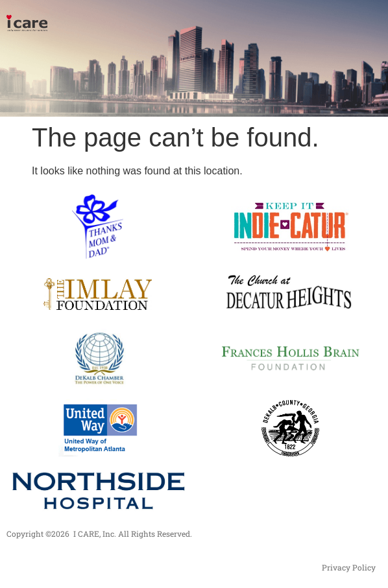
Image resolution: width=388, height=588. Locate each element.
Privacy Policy (349, 567)
